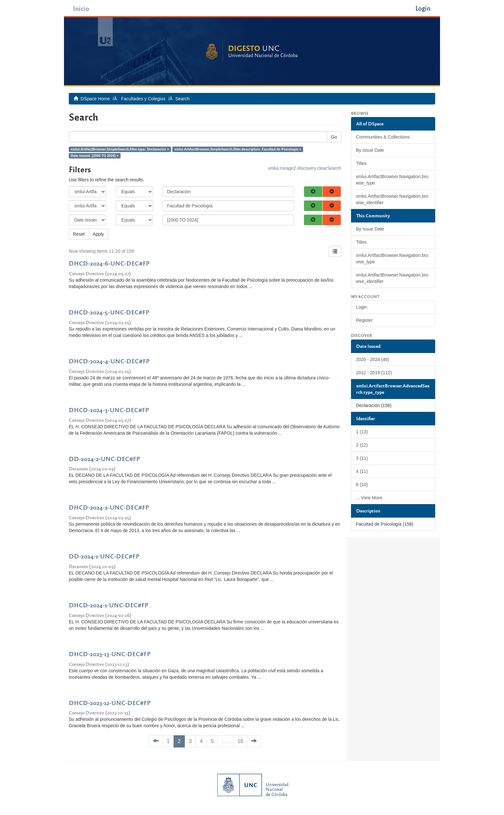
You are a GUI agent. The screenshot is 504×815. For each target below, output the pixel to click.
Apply (99, 234)
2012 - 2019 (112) (374, 373)
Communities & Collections (383, 137)
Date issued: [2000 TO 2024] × (94, 156)
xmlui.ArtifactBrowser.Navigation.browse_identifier (392, 199)
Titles (361, 163)
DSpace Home (95, 99)
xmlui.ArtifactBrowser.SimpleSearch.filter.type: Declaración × (120, 149)
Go (334, 137)
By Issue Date (370, 150)
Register (364, 320)
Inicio (81, 8)
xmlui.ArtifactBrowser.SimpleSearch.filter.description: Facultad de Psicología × (238, 149)
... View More (369, 498)
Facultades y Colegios (143, 99)
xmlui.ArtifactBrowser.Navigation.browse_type (392, 180)
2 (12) (362, 445)
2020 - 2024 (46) (373, 359)
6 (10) (362, 484)
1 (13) (362, 432)
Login (362, 307)
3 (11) (362, 458)
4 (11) (362, 471)
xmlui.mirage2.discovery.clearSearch (305, 168)
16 (240, 741)
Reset (79, 234)
